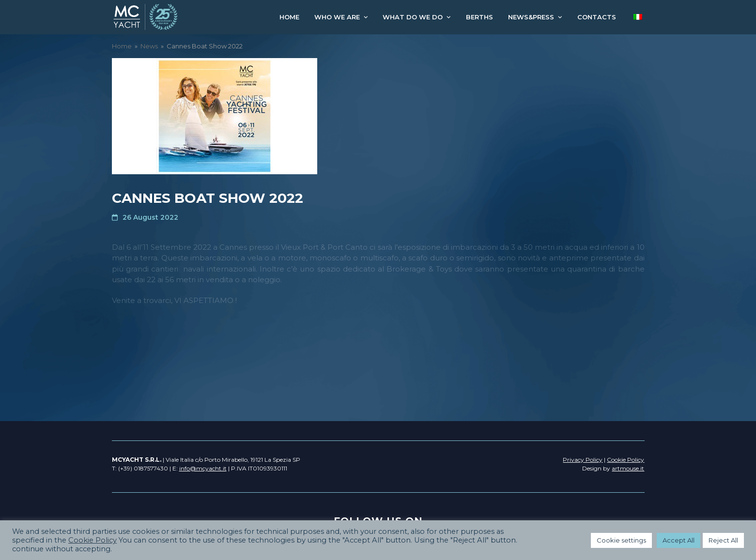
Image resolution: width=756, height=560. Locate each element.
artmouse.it (628, 468)
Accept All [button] (679, 540)
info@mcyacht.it (203, 468)
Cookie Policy (93, 540)
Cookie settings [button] (621, 540)
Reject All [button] (723, 540)
